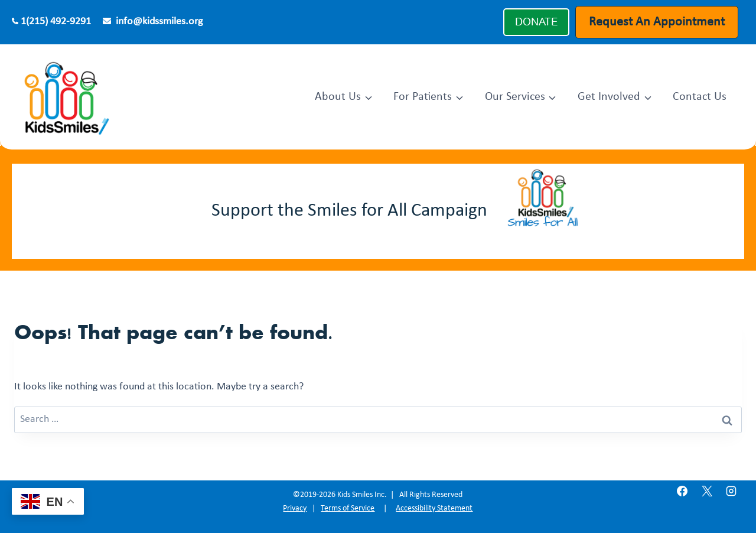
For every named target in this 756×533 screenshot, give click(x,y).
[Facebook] (682, 491)
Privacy (295, 508)
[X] (707, 491)
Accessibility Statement (434, 508)
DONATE (536, 22)
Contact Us (700, 97)
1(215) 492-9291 (56, 22)
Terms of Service (348, 508)
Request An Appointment (657, 22)
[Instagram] (731, 491)
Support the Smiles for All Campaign (349, 211)
